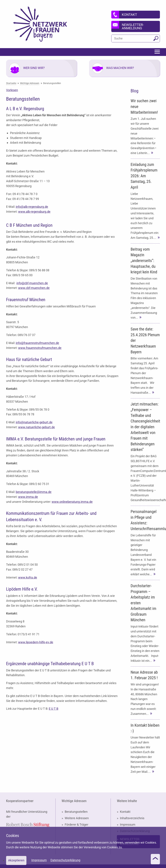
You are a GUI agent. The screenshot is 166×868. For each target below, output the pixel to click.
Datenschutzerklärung (65, 860)
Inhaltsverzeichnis (132, 818)
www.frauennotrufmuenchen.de (40, 348)
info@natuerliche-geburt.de (34, 422)
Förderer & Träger (76, 825)
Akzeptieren (16, 860)
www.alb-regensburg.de (34, 212)
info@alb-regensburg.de (32, 207)
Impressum (128, 825)
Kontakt (125, 812)
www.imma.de (28, 497)
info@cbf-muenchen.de (32, 283)
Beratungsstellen (76, 812)
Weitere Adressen (77, 818)
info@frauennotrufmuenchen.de (37, 343)
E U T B (54, 709)
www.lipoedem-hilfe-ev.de (36, 642)
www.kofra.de (28, 577)
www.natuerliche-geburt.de (37, 427)
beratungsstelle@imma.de (34, 492)
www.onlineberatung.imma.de (72, 502)
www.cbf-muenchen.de (34, 288)
